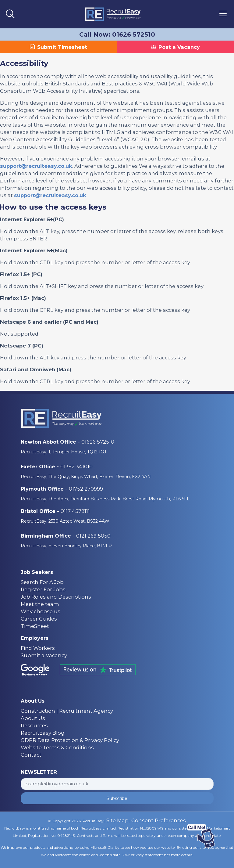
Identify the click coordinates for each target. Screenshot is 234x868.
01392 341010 (76, 466)
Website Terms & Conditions (57, 747)
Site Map (117, 820)
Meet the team (40, 604)
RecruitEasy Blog (43, 733)
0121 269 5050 (93, 536)
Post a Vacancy (175, 47)
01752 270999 (86, 489)
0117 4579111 (75, 511)
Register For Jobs (43, 589)
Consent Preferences (159, 820)
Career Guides (39, 619)
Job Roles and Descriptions (56, 597)
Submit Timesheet (58, 47)
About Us (33, 718)
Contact (31, 755)
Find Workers (38, 648)
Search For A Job (42, 582)
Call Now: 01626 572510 (117, 34)
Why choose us (41, 611)
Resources (34, 726)
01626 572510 (98, 442)
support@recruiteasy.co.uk (36, 166)
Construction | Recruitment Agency (67, 711)
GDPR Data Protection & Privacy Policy (70, 740)
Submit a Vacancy (44, 655)
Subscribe (117, 798)
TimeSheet (35, 626)
